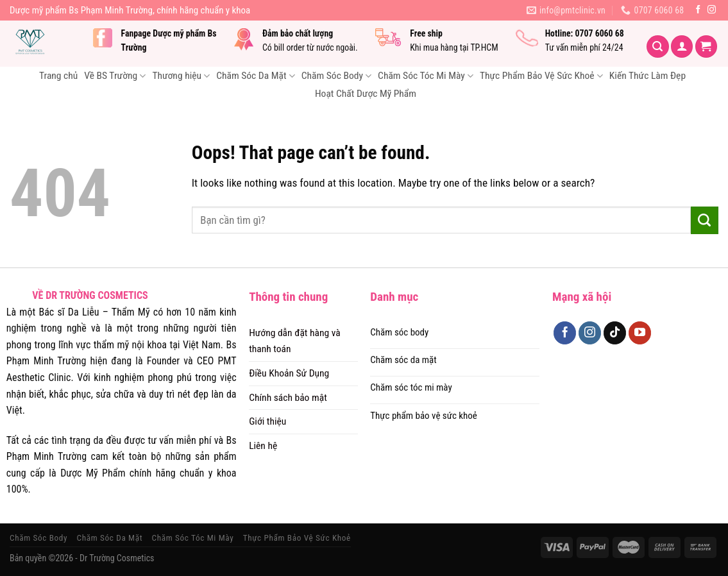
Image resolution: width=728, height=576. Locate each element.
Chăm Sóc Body (336, 76)
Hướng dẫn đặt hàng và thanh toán (295, 341)
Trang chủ (58, 76)
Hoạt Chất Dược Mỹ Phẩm (366, 94)
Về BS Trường (115, 76)
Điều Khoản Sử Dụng (289, 373)
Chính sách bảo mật (288, 398)
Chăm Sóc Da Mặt (256, 76)
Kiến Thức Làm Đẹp (648, 76)
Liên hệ (263, 446)
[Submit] (705, 220)
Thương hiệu (181, 76)
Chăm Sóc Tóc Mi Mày (426, 76)
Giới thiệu (267, 421)
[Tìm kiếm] (658, 47)
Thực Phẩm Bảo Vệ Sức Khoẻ (541, 76)
